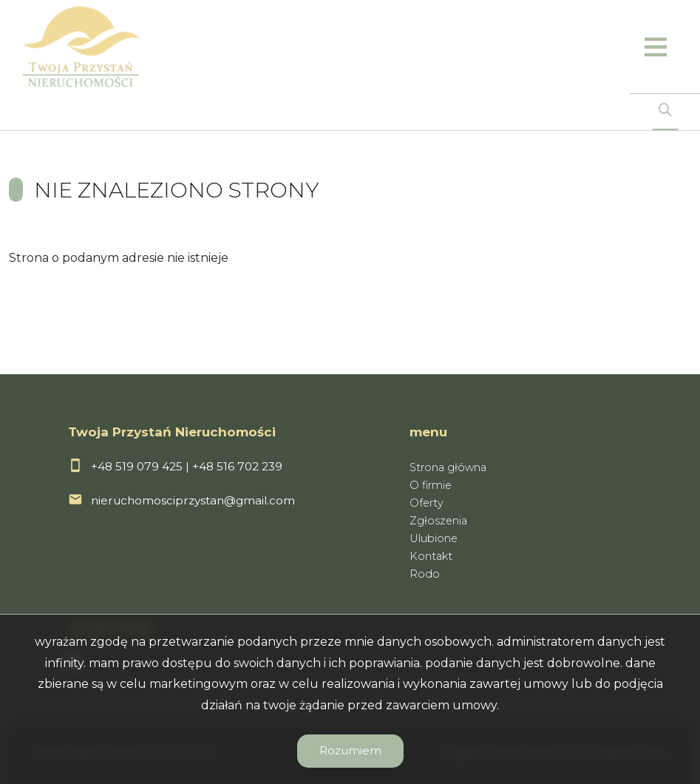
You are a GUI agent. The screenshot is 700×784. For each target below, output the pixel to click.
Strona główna (448, 467)
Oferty (427, 503)
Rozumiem (350, 750)
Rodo (425, 574)
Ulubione (434, 538)
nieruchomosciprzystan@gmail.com (193, 500)
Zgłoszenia (438, 521)
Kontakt (431, 556)
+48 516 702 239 (237, 466)
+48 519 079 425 (137, 466)
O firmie (431, 485)
